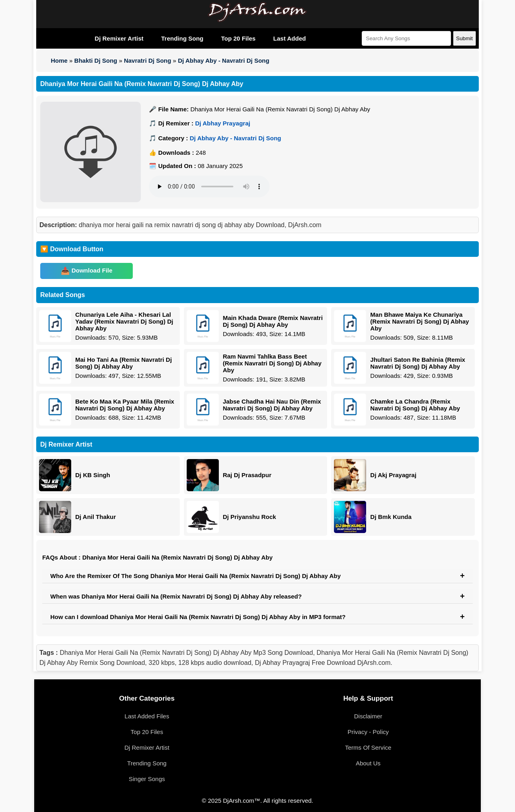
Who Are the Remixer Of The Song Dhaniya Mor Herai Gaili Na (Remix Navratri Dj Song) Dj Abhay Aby (196, 576)
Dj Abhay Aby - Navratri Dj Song (224, 60)
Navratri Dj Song (148, 60)
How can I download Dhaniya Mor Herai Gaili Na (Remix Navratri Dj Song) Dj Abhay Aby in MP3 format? (198, 617)
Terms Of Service (368, 747)
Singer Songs (147, 779)
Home (59, 60)
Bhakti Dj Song (96, 60)
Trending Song (182, 38)
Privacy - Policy (368, 732)
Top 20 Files (238, 38)
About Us (368, 763)
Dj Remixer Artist (119, 38)
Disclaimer (368, 716)
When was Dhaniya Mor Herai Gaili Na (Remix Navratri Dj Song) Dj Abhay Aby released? (176, 596)
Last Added (289, 38)
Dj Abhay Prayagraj (223, 123)
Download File (92, 270)
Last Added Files (147, 716)
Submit (465, 38)
